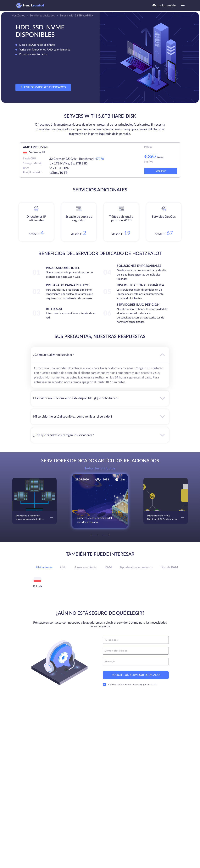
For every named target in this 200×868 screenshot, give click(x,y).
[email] (136, 651)
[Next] (106, 535)
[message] (136, 662)
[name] (136, 640)
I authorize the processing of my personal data (130, 685)
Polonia (38, 586)
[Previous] (94, 535)
